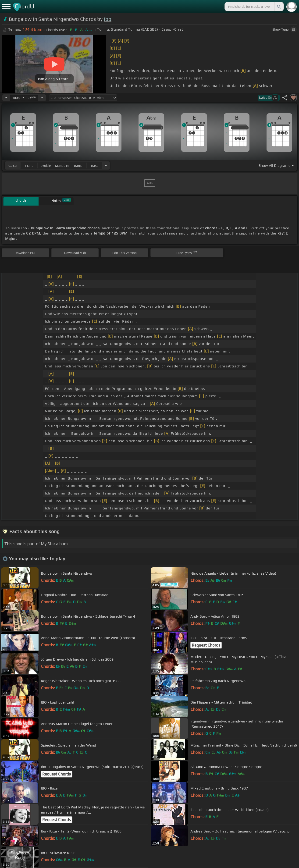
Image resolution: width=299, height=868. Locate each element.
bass (95, 166)
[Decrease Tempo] (6, 98)
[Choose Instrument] (106, 165)
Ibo (108, 19)
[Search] (279, 7)
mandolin (62, 166)
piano (29, 166)
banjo (78, 166)
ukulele (46, 166)
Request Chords (206, 645)
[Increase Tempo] (42, 98)
